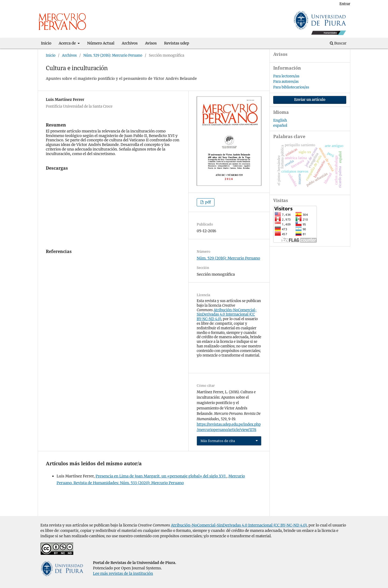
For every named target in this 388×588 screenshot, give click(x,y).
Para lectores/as (286, 76)
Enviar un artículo (310, 100)
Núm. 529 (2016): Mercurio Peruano (113, 55)
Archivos (130, 43)
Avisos (151, 43)
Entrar (345, 4)
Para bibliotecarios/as (291, 87)
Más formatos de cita (218, 441)
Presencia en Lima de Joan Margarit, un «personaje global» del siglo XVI (161, 476)
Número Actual (101, 43)
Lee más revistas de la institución (123, 573)
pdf (207, 202)
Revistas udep (177, 43)
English (280, 120)
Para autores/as (286, 82)
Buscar (338, 43)
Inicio (46, 43)
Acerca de (68, 43)
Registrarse (323, 4)
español (280, 125)
